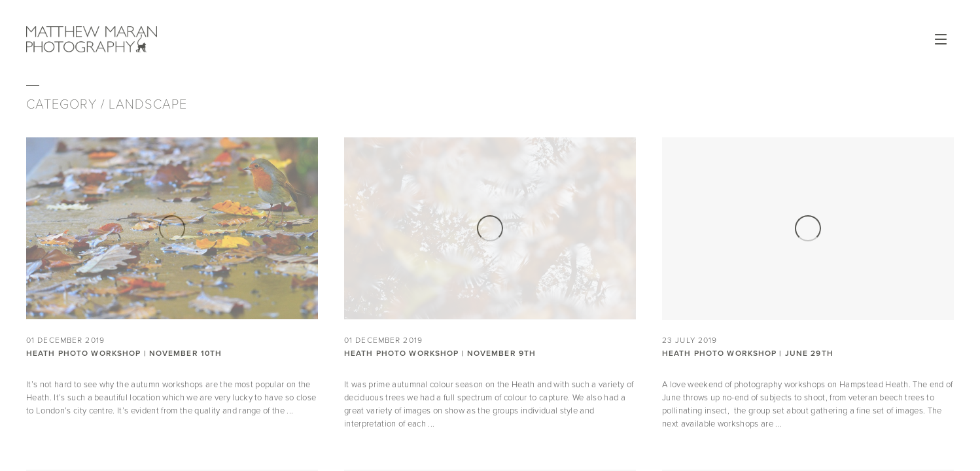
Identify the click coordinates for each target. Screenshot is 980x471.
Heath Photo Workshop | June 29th (748, 353)
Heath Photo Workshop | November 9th (440, 353)
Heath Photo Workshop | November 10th (124, 353)
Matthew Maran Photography (149, 39)
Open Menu (941, 39)
